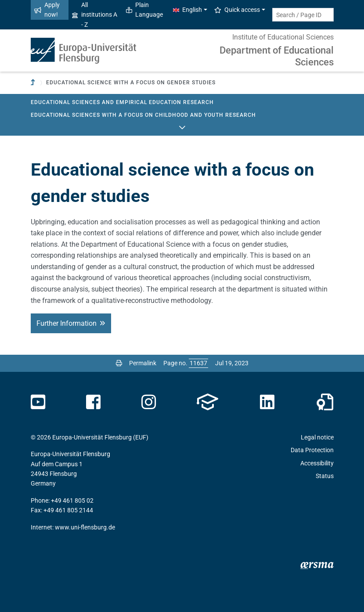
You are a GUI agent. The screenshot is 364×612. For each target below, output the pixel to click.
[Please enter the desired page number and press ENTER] (198, 363)
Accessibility (317, 463)
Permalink (143, 363)
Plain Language (144, 10)
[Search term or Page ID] (303, 15)
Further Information (67, 323)
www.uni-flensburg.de (85, 527)
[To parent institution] (34, 83)
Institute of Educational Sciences (283, 37)
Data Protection (312, 450)
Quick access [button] (237, 10)
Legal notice (317, 437)
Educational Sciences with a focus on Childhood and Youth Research (143, 115)
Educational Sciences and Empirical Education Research (122, 102)
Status (325, 476)
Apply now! (47, 10)
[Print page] (119, 363)
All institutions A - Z (95, 15)
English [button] (187, 10)
